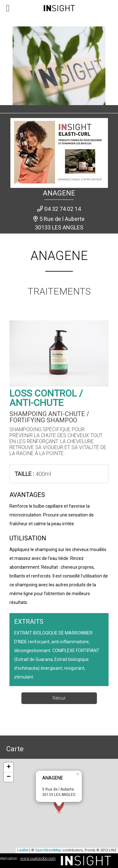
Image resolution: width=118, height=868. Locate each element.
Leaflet (23, 850)
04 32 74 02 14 (63, 209)
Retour (59, 698)
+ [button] (9, 767)
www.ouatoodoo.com (38, 858)
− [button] (9, 777)
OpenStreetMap (48, 850)
